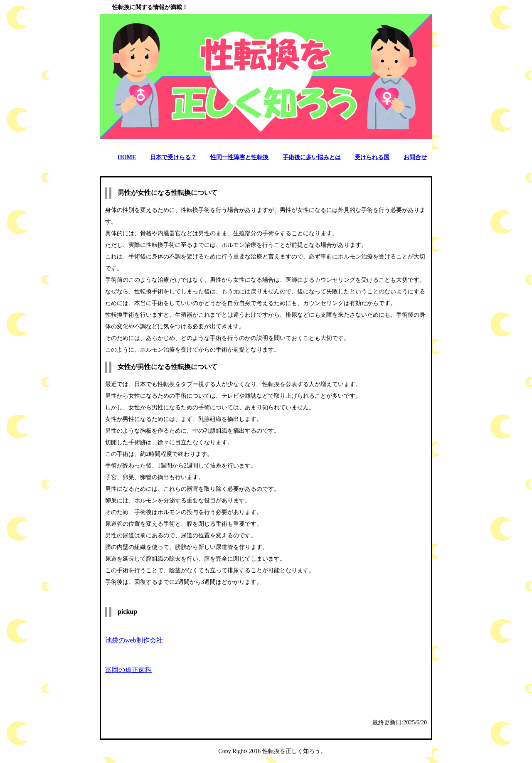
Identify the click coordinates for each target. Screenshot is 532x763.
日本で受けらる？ (173, 157)
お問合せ (415, 157)
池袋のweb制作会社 (134, 640)
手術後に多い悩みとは (312, 157)
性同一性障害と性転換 (239, 157)
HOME (127, 157)
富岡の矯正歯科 (128, 670)
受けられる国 (372, 157)
